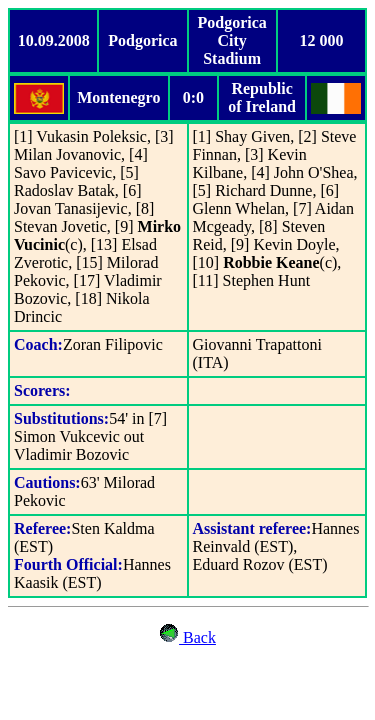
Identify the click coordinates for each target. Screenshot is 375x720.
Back (197, 637)
